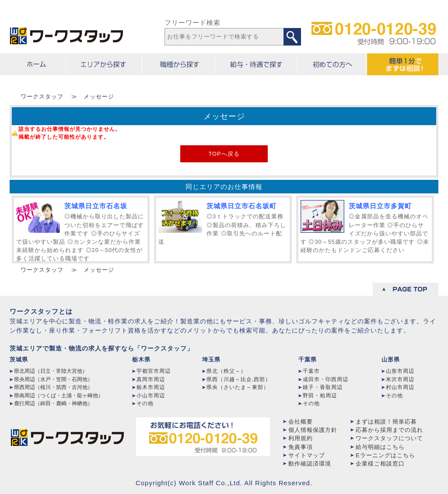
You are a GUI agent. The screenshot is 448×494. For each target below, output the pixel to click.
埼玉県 (211, 359)
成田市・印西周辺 (325, 379)
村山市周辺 (400, 387)
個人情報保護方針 (313, 430)
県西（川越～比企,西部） (239, 379)
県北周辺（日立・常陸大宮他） (51, 371)
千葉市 (311, 371)
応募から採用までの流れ (389, 430)
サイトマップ (307, 455)
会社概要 (301, 422)
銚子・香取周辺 (323, 387)
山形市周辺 (400, 371)
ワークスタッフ (42, 96)
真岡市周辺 (151, 379)
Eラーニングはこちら (385, 455)
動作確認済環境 (310, 464)
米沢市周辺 (400, 379)
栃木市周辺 (151, 387)
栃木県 (141, 359)
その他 (145, 403)
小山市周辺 (151, 396)
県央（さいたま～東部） (238, 387)
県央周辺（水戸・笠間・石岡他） (53, 379)
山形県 (391, 359)
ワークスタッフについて (389, 438)
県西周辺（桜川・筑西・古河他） (53, 387)
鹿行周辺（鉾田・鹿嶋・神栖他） (53, 403)
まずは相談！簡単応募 (386, 422)
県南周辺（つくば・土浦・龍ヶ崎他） (59, 396)
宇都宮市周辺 (154, 371)
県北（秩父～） (226, 371)
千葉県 (308, 359)
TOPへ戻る (224, 154)
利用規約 (301, 438)
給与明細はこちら (380, 447)
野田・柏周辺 (320, 396)
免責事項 (301, 447)
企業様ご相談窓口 (380, 464)
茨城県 (19, 359)
